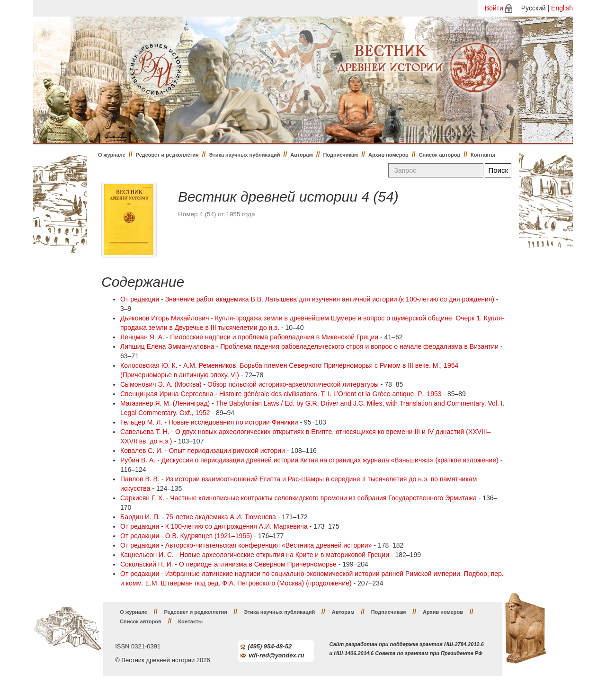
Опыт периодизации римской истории (227, 451)
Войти (494, 8)
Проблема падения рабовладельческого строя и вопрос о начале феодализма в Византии (359, 346)
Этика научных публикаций (244, 155)
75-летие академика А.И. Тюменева (221, 517)
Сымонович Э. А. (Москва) (161, 384)
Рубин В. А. (138, 460)
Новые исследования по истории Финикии (233, 422)
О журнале (112, 155)
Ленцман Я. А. (142, 337)
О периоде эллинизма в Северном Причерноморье (258, 564)
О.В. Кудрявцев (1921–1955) (209, 536)
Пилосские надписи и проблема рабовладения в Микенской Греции (274, 337)
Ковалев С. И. (142, 451)
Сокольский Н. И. (147, 564)
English (562, 8)
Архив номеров (388, 155)
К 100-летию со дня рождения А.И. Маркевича (236, 526)
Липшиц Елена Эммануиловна (167, 346)
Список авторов (440, 155)
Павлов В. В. (140, 479)
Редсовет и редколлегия (167, 155)
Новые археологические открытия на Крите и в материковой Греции (284, 555)
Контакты (483, 155)
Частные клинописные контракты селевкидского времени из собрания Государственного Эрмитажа (323, 498)
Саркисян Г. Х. (142, 498)
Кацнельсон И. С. (147, 555)
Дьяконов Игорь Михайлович (165, 318)
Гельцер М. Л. (141, 422)
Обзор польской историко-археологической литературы (293, 384)
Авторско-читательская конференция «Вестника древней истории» (269, 545)
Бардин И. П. (140, 517)
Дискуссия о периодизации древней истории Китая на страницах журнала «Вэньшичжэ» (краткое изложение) (330, 460)
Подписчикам (341, 155)
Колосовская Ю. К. (149, 365)
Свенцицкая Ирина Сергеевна (167, 394)
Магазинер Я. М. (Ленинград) (165, 403)
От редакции (140, 299)
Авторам (302, 155)
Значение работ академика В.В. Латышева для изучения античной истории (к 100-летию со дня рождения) (330, 299)
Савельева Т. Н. (145, 432)
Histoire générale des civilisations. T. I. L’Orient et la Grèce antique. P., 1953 (330, 394)
